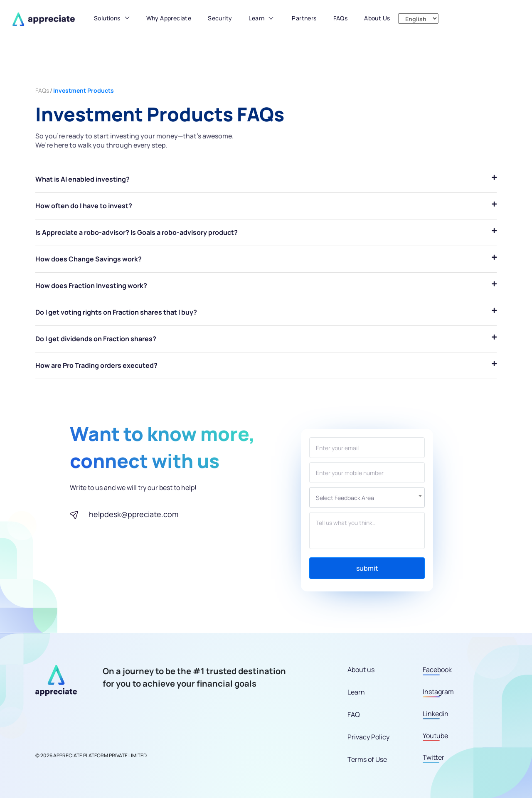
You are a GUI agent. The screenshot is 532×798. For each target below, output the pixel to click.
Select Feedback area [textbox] (345, 498)
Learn (256, 18)
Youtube (435, 736)
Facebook (437, 670)
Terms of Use (367, 759)
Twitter (433, 757)
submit (367, 568)
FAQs (42, 90)
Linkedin (436, 714)
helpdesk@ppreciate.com (134, 514)
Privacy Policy (368, 737)
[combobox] (367, 498)
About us (361, 670)
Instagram (438, 692)
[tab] (266, 180)
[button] (112, 20)
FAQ (354, 714)
